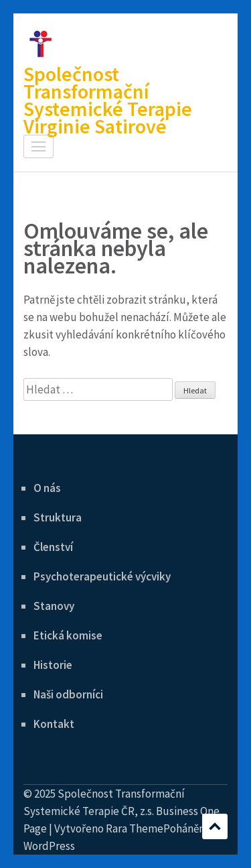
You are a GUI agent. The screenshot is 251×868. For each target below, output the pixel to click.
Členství (53, 547)
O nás (47, 488)
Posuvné (215, 826)
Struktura (58, 517)
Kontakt (54, 724)
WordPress (49, 846)
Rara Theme (135, 828)
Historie (53, 665)
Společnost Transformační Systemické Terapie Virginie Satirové (108, 100)
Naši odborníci (68, 694)
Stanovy (54, 606)
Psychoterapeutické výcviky (102, 576)
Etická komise (68, 635)
